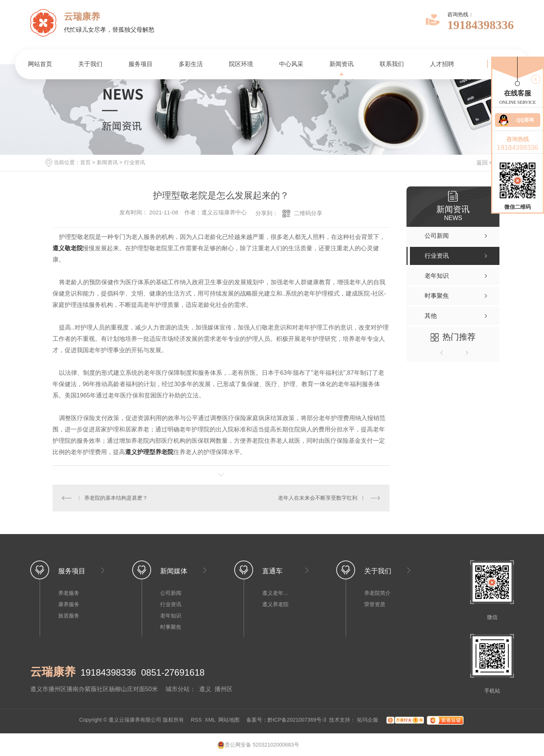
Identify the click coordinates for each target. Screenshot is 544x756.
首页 (85, 162)
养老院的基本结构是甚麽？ (116, 498)
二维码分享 (308, 213)
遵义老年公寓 (277, 593)
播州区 (224, 689)
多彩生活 (191, 64)
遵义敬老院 (68, 248)
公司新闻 (171, 593)
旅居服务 (69, 616)
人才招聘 (442, 64)
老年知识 (171, 616)
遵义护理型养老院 (149, 452)
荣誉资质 (375, 604)
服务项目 (141, 64)
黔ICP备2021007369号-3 (297, 720)
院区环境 (241, 64)
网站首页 (40, 64)
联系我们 (392, 64)
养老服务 (69, 593)
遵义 (205, 689)
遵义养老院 (275, 604)
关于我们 (90, 64)
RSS (196, 720)
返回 (487, 162)
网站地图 (229, 720)
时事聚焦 (171, 627)
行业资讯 (134, 162)
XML (210, 720)
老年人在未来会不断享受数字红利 (318, 498)
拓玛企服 (368, 720)
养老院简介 (377, 593)
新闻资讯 (342, 64)
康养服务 (69, 604)
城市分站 (178, 689)
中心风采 (291, 64)
